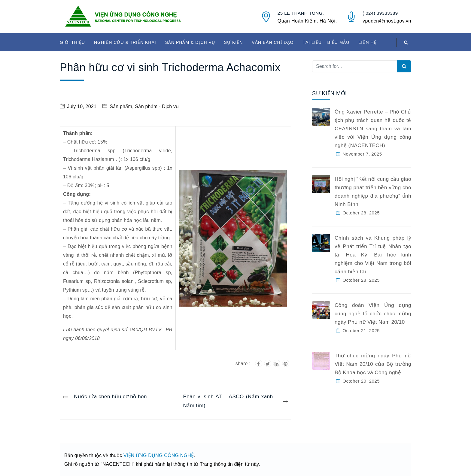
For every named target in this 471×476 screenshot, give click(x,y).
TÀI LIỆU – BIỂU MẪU (326, 42)
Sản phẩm (121, 106)
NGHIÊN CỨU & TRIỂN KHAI (125, 42)
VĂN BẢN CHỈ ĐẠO (273, 42)
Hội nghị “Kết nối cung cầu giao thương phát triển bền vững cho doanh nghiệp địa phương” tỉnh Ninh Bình (373, 192)
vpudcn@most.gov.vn (387, 21)
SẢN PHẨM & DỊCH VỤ (190, 42)
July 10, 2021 (82, 106)
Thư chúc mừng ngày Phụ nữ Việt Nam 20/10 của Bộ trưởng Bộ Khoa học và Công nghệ (373, 364)
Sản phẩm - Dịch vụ (157, 106)
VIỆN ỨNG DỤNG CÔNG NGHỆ (159, 455)
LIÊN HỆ (367, 42)
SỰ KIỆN (234, 42)
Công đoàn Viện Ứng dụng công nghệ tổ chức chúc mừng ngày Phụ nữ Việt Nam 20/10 (373, 314)
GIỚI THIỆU (72, 42)
